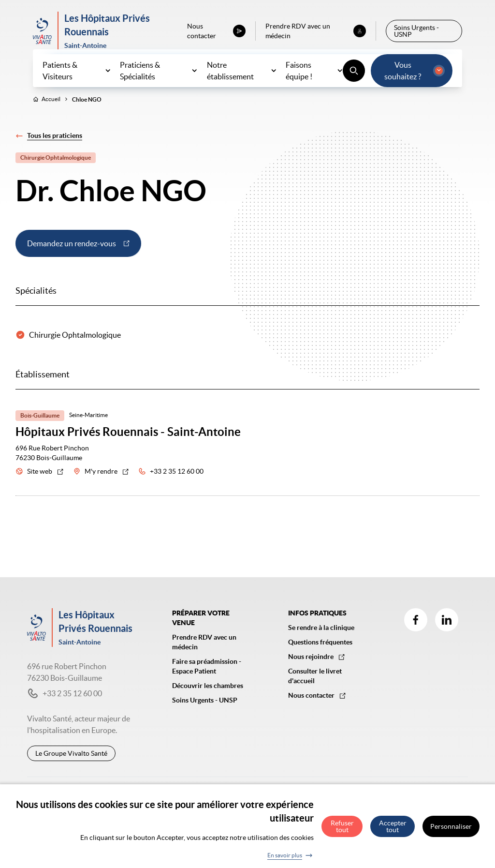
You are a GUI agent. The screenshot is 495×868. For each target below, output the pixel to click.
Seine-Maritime (88, 436)
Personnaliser (451, 831)
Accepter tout (393, 831)
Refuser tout (342, 831)
